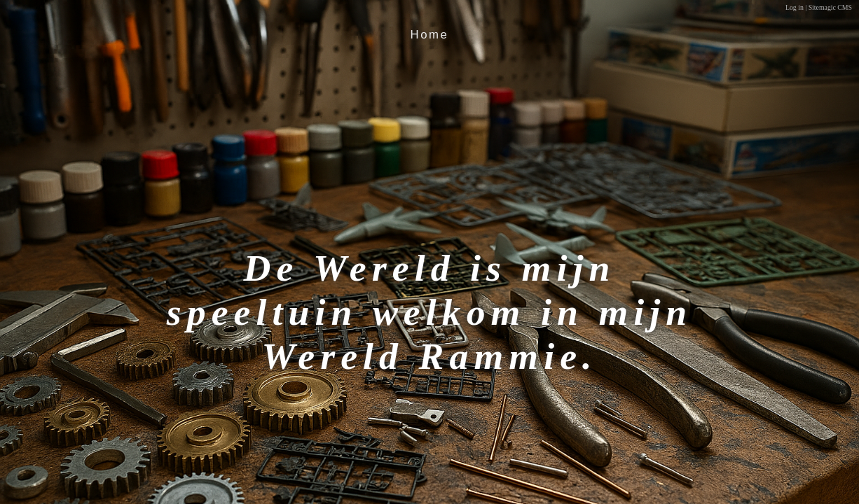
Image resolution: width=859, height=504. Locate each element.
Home (430, 35)
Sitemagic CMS (830, 7)
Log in (795, 7)
